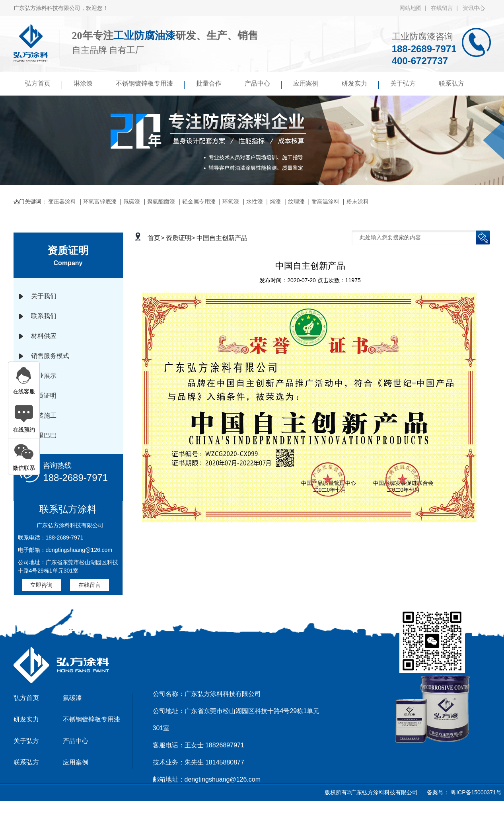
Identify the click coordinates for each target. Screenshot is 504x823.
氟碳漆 (132, 201)
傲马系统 (280, 813)
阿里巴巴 (44, 435)
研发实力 (360, 84)
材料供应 (44, 336)
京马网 (254, 813)
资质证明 (44, 396)
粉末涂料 (358, 201)
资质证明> (180, 238)
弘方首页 (44, 84)
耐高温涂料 (325, 201)
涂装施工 (44, 415)
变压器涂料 (62, 201)
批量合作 (215, 84)
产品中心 (263, 84)
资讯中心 (474, 8)
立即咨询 (41, 585)
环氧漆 (231, 201)
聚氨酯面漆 (161, 201)
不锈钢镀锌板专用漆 (150, 84)
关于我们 (44, 296)
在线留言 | (446, 8)
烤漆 (275, 201)
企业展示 (44, 376)
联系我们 (44, 316)
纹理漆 (296, 201)
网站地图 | (414, 8)
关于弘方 (409, 84)
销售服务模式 (50, 356)
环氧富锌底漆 (100, 201)
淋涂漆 (89, 84)
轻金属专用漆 (199, 201)
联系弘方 (451, 83)
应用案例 (312, 84)
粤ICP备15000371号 (475, 792)
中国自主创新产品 (222, 238)
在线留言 (90, 585)
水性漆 (255, 201)
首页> (156, 238)
